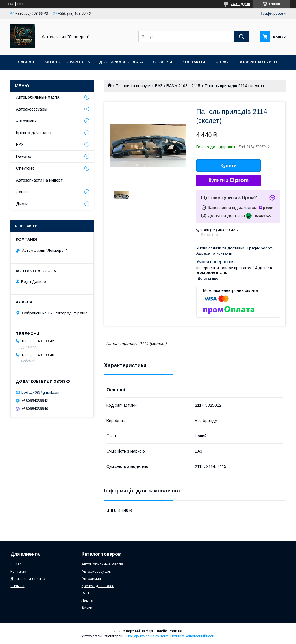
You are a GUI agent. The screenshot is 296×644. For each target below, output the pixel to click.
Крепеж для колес (33, 133)
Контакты (194, 62)
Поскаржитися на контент (147, 636)
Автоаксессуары (32, 109)
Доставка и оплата (121, 62)
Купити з (228, 180)
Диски (22, 204)
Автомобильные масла (38, 97)
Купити (229, 166)
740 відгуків (240, 4)
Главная (25, 62)
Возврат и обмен (258, 62)
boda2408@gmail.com (41, 392)
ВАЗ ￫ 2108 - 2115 (183, 86)
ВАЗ (159, 86)
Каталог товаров (64, 62)
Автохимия (26, 121)
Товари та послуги (133, 86)
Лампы (22, 192)
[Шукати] (242, 37)
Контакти (18, 571)
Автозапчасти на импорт (39, 180)
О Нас (16, 564)
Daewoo (24, 156)
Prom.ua (175, 631)
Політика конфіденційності (192, 636)
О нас (222, 62)
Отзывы (163, 62)
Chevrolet (25, 168)
